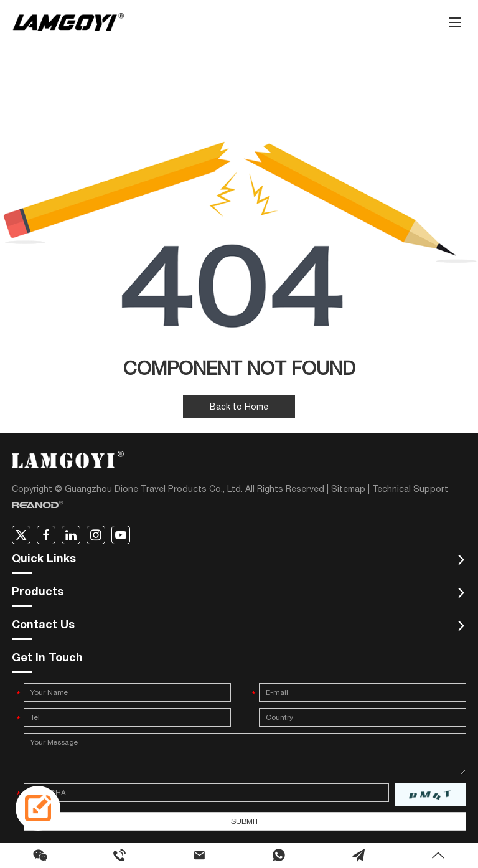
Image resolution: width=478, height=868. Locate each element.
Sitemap (348, 489)
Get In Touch (47, 659)
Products (38, 593)
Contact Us (43, 626)
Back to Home (239, 407)
